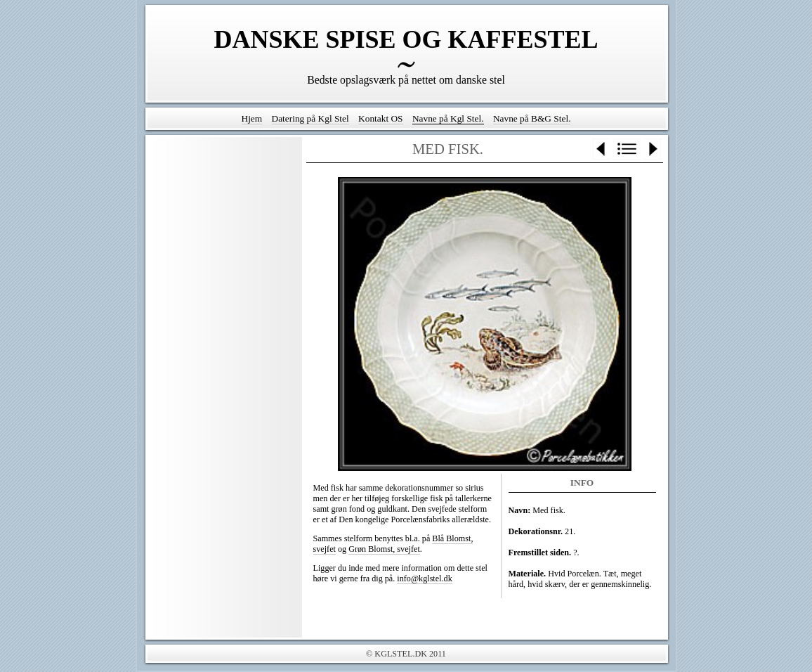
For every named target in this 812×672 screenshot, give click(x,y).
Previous (602, 149)
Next (652, 149)
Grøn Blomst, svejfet (384, 549)
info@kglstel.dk (424, 579)
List (627, 149)
